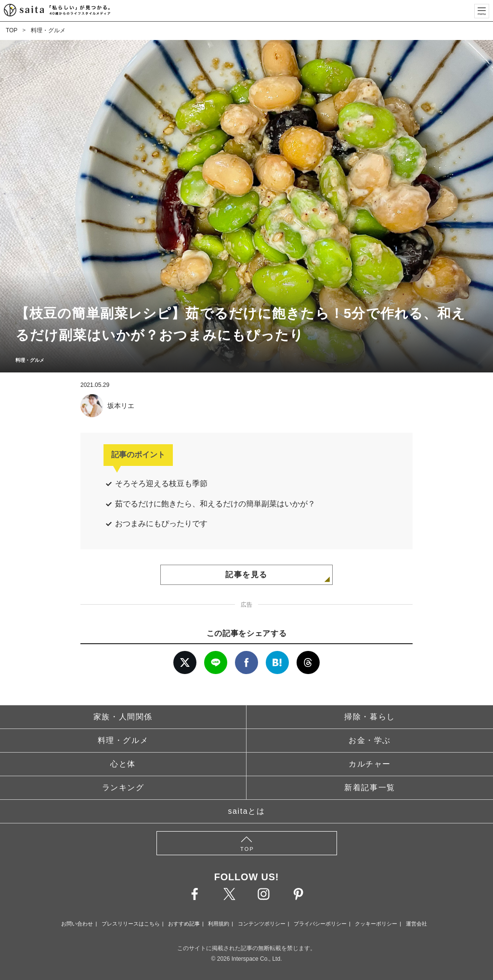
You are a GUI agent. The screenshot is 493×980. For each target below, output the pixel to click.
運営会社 (416, 924)
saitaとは (247, 811)
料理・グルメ (48, 30)
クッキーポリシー (376, 924)
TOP (12, 30)
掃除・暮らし (370, 717)
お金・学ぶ (370, 740)
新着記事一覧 (370, 788)
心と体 (123, 764)
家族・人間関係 (123, 717)
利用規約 (219, 924)
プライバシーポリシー (320, 924)
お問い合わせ (77, 924)
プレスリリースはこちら (131, 924)
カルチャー (370, 764)
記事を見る (246, 575)
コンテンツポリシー (262, 924)
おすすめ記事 (184, 924)
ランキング (123, 788)
